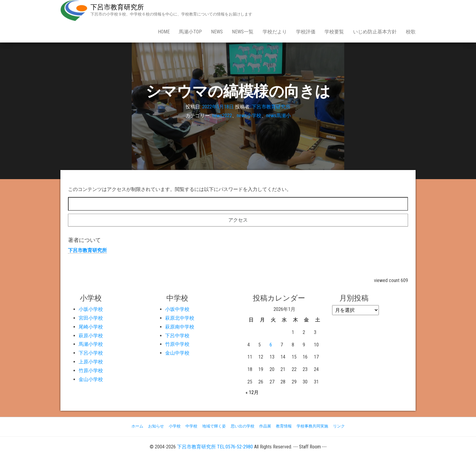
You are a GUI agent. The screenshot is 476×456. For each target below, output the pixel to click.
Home (164, 32)
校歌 (411, 32)
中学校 (191, 426)
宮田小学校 (91, 318)
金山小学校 (91, 379)
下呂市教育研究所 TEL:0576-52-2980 (215, 447)
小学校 (175, 426)
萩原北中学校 (180, 318)
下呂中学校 (177, 336)
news (217, 32)
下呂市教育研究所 (117, 7)
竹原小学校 (91, 371)
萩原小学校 (91, 336)
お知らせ (156, 426)
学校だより (275, 32)
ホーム (137, 426)
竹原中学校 (177, 344)
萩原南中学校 (180, 327)
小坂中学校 (177, 309)
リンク (339, 426)
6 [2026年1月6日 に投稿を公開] (271, 345)
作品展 (265, 426)
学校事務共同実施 (312, 426)
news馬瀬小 (279, 116)
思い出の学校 (243, 426)
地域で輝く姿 (214, 426)
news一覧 (243, 32)
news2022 (222, 116)
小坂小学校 (91, 309)
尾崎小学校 (91, 327)
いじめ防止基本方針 (375, 32)
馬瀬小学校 (91, 344)
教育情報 (284, 426)
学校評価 (306, 32)
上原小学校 (91, 362)
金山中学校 (177, 353)
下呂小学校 (91, 353)
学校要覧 (334, 32)
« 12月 (252, 392)
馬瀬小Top (190, 32)
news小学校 (249, 116)
